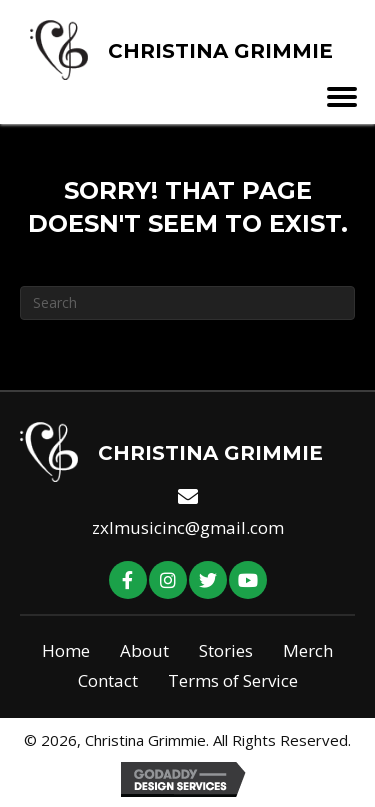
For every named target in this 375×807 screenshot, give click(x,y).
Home (66, 650)
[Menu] (350, 97)
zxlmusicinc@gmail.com (188, 527)
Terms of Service (233, 680)
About (144, 650)
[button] (128, 580)
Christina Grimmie (220, 51)
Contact (108, 680)
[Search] (187, 303)
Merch (308, 650)
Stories (226, 650)
